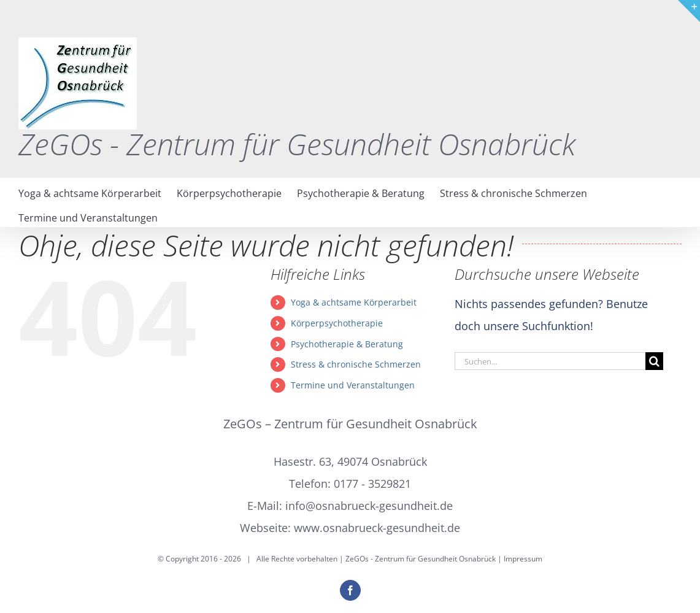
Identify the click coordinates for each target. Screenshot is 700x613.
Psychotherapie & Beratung (347, 344)
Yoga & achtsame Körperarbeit (354, 302)
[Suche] (654, 361)
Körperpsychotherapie (337, 323)
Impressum (523, 559)
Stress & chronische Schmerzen (356, 364)
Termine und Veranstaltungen (353, 385)
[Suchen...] (550, 361)
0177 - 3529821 (372, 484)
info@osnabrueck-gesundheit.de (369, 506)
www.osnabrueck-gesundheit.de (377, 528)
